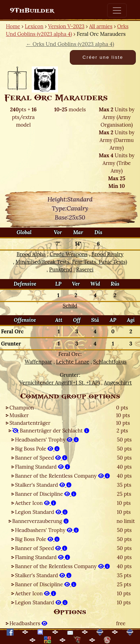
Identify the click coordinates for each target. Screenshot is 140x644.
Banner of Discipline (46, 494)
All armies (101, 26)
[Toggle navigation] (117, 10)
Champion (22, 408)
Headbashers (28, 623)
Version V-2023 (66, 26)
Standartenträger (30, 423)
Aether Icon (36, 503)
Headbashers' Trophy (47, 440)
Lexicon (34, 26)
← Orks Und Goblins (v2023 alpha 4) (70, 44)
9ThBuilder (32, 10)
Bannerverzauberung (40, 521)
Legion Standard (41, 512)
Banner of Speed (41, 458)
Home (13, 26)
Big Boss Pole (37, 449)
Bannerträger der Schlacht (51, 431)
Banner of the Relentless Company (62, 476)
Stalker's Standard (43, 485)
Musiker (19, 415)
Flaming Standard (43, 467)
